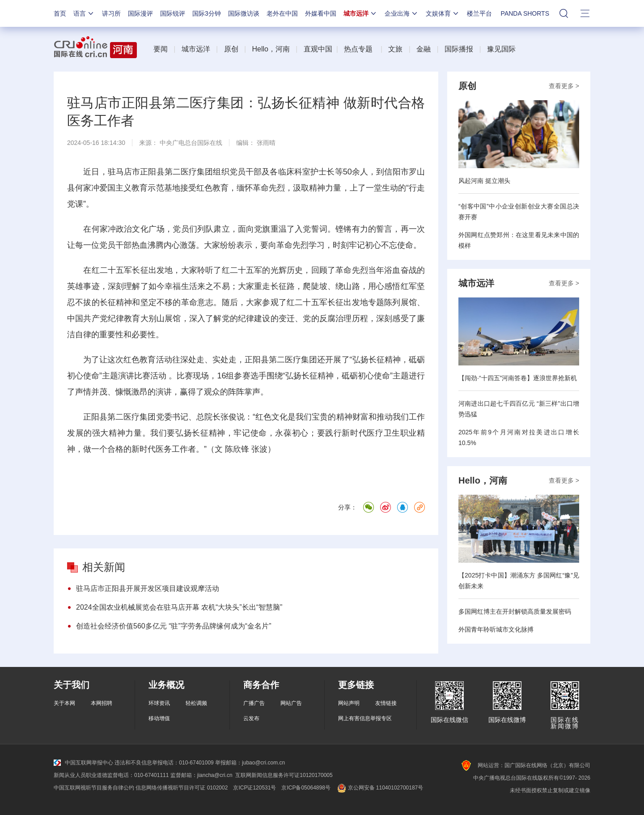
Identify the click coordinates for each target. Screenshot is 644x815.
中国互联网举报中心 (83, 763)
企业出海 (402, 13)
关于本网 (64, 703)
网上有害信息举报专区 (365, 718)
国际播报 (459, 49)
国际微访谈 (244, 13)
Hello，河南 (271, 49)
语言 (84, 13)
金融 (424, 49)
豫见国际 (501, 49)
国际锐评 (173, 13)
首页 (60, 13)
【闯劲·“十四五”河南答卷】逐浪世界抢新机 (518, 378)
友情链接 (386, 703)
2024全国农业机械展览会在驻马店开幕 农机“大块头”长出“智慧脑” (179, 607)
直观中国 (318, 49)
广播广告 (254, 703)
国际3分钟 (207, 13)
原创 (231, 49)
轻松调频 (196, 703)
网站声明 (349, 703)
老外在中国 (282, 13)
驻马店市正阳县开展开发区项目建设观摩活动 (148, 588)
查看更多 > (564, 86)
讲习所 (111, 13)
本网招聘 (102, 703)
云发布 (251, 718)
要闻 (161, 49)
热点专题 (358, 49)
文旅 (395, 49)
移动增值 (159, 718)
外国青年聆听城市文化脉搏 (496, 629)
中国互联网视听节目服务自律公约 (94, 788)
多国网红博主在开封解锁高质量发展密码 (515, 611)
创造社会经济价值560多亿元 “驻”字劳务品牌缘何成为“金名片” (174, 626)
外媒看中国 (321, 13)
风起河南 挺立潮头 (484, 181)
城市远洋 (360, 13)
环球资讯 (159, 703)
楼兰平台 (479, 13)
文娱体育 (443, 13)
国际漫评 (140, 13)
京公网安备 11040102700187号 (379, 788)
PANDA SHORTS (525, 13)
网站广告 (291, 703)
